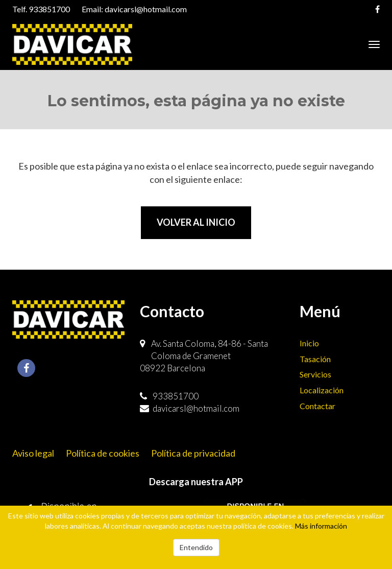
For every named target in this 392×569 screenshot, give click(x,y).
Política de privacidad (193, 453)
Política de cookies (103, 453)
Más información (321, 526)
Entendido (196, 547)
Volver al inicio (196, 222)
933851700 (49, 9)
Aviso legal (33, 453)
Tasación (315, 359)
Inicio (309, 343)
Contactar (317, 406)
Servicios (315, 374)
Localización (322, 390)
